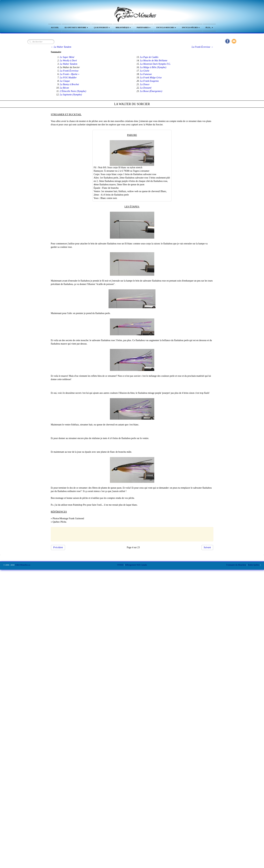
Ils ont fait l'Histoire (76, 28)
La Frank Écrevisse (69, 71)
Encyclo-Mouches (166, 28)
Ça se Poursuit (102, 28)
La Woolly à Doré (68, 61)
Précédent (58, 547)
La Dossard (146, 88)
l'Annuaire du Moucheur (236, 565)
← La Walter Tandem (61, 47)
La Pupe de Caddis (149, 57)
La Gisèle (145, 71)
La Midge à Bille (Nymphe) (153, 67)
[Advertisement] (130, 534)
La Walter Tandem (69, 64)
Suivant (207, 547)
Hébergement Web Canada (136, 565)
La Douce (145, 84)
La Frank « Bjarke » (70, 74)
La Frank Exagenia (149, 81)
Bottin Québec (254, 565)
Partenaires (144, 28)
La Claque (65, 81)
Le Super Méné (67, 57)
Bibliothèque (123, 28)
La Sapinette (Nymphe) (71, 95)
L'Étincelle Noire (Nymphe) (73, 91)
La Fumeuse (146, 74)
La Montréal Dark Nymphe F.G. (155, 64)
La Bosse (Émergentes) (151, 91)
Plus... (209, 28)
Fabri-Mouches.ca (23, 565)
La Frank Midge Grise (151, 78)
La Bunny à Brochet (69, 84)
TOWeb (120, 565)
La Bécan (64, 88)
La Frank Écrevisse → (202, 47)
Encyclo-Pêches (191, 28)
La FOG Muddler (68, 78)
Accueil (55, 28)
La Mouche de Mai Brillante (154, 61)
